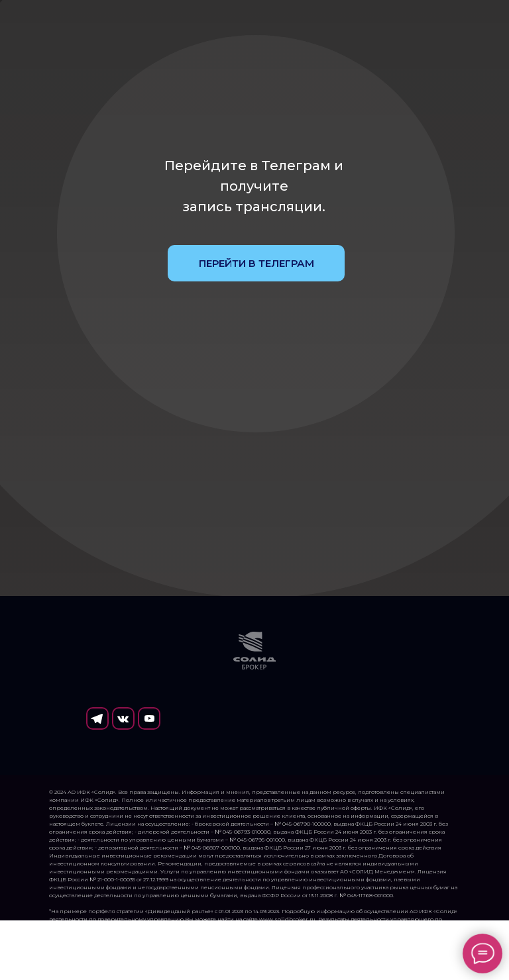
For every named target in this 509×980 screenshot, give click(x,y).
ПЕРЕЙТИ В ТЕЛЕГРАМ (256, 263)
